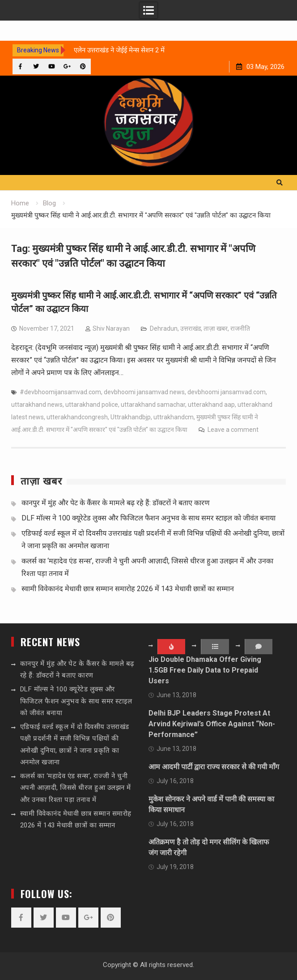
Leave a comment (233, 430)
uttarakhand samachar (153, 405)
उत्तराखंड (191, 328)
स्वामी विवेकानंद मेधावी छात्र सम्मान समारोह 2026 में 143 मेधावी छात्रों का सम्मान (128, 589)
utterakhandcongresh (77, 417)
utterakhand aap (211, 405)
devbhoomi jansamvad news (144, 392)
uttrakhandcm (174, 417)
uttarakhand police (92, 405)
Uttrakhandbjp (131, 417)
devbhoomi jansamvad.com (227, 392)
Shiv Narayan (111, 328)
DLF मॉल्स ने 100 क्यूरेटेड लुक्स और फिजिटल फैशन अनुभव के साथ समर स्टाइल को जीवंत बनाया (148, 518)
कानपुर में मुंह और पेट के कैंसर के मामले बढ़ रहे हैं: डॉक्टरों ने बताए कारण (116, 503)
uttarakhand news (37, 405)
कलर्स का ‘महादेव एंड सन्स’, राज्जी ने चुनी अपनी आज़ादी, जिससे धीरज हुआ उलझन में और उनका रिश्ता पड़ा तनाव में (76, 788)
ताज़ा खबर (216, 328)
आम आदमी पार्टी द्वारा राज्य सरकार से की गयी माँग (214, 767)
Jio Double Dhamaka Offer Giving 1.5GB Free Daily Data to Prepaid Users (205, 670)
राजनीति (240, 328)
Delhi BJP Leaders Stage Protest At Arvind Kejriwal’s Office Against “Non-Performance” (212, 724)
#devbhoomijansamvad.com (60, 392)
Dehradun (164, 328)
